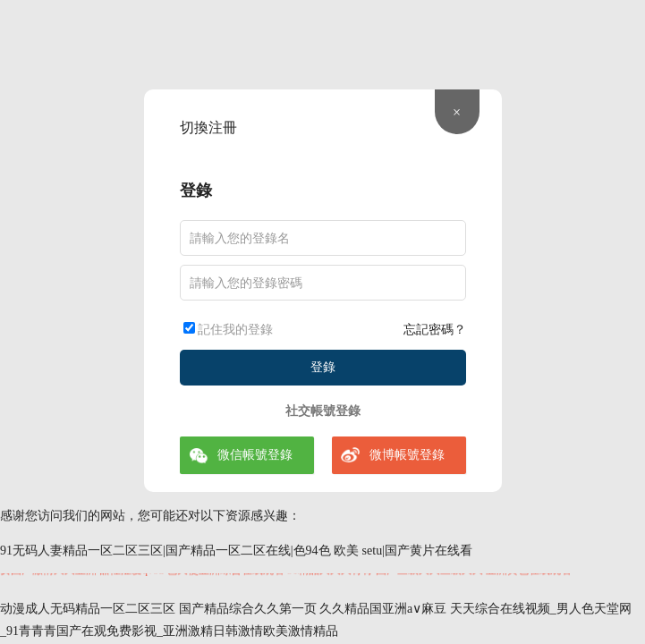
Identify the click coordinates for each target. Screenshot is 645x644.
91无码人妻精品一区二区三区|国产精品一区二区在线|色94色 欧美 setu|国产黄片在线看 (236, 551)
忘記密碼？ (435, 330)
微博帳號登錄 (407, 455)
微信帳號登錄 (255, 455)
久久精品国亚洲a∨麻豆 (383, 609)
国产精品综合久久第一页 (248, 609)
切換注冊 (208, 127)
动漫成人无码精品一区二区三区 (88, 609)
